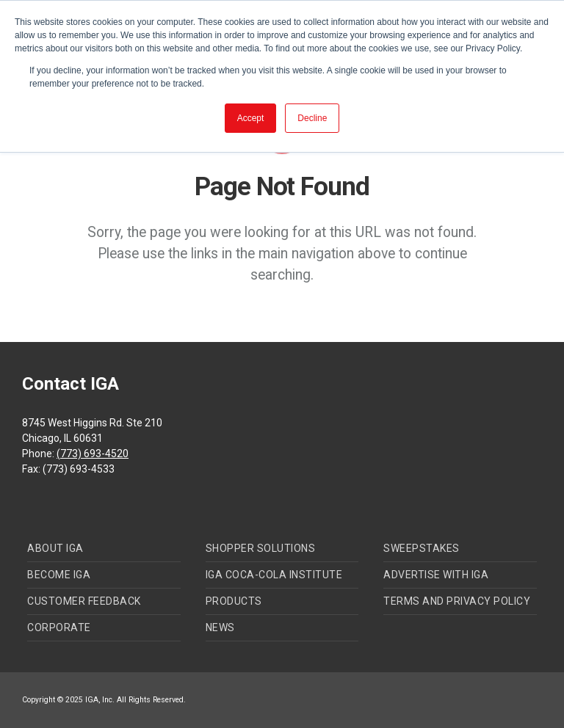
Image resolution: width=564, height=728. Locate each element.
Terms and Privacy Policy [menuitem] (457, 601)
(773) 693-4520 (93, 454)
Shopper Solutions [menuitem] (261, 548)
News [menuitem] (220, 627)
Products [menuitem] (234, 601)
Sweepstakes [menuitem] (422, 548)
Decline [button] (312, 118)
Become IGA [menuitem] (59, 575)
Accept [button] (251, 118)
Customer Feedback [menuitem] (84, 601)
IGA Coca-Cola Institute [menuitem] (274, 575)
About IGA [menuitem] (55, 548)
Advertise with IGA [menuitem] (436, 575)
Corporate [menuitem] (59, 627)
